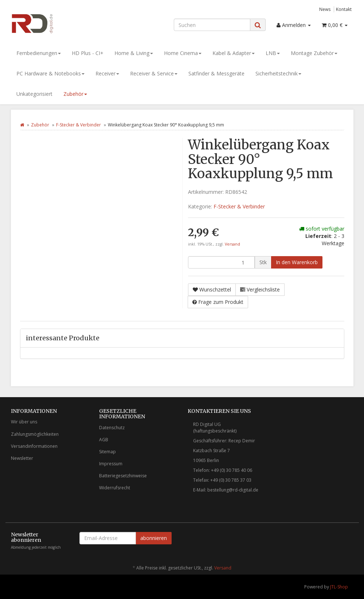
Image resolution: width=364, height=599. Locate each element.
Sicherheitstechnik (278, 73)
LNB (273, 53)
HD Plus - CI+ (88, 53)
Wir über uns (24, 422)
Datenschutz (112, 428)
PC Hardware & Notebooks (50, 73)
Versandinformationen (34, 446)
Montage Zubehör (314, 53)
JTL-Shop (339, 587)
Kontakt (344, 9)
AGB (104, 440)
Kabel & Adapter (234, 53)
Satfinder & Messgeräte (216, 73)
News (325, 9)
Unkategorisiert (34, 94)
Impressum (111, 464)
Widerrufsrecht (115, 488)
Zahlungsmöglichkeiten (35, 434)
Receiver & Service (154, 73)
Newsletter (22, 458)
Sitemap (107, 452)
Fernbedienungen (39, 53)
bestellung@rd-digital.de (233, 490)
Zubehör (75, 94)
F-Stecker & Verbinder (79, 125)
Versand (232, 244)
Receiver (107, 73)
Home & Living (134, 53)
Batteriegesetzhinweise (123, 476)
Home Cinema (183, 53)
